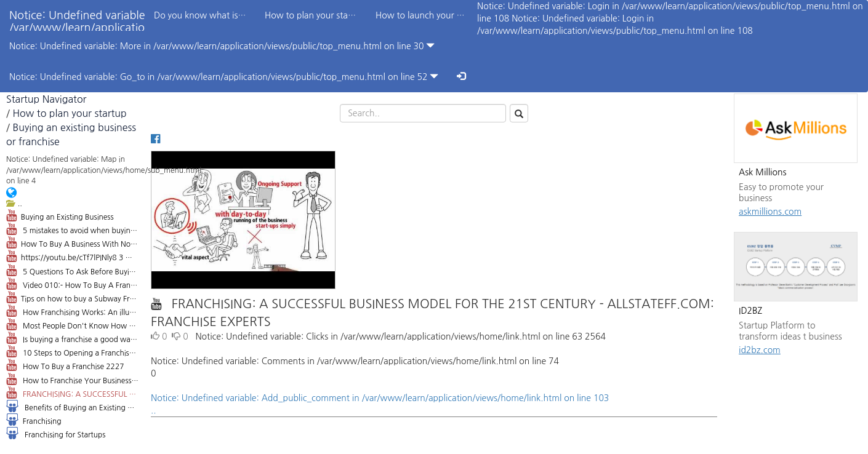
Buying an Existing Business (60, 215)
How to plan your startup (69, 113)
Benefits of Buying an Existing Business (72, 406)
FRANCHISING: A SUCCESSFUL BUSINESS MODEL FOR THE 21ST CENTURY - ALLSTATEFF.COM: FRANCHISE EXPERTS (72, 392)
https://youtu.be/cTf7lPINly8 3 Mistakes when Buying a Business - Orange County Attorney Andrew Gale (72, 256)
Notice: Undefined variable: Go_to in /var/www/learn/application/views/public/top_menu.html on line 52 (224, 77)
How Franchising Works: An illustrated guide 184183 (72, 311)
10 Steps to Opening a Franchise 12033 (72, 351)
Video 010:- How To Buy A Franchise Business (72, 284)
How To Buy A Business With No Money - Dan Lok (72, 242)
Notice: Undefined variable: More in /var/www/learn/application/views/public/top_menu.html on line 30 (222, 46)
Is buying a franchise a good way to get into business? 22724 (72, 338)
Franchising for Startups (56, 433)
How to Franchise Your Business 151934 (72, 379)
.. (14, 203)
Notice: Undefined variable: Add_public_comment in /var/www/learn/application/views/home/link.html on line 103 (434, 405)
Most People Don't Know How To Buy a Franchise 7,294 (72, 324)
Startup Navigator (46, 99)
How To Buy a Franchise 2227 (65, 365)
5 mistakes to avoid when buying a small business (72, 229)
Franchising (34, 420)
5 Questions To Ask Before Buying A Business (72, 270)
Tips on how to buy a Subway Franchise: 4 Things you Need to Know (72, 297)
